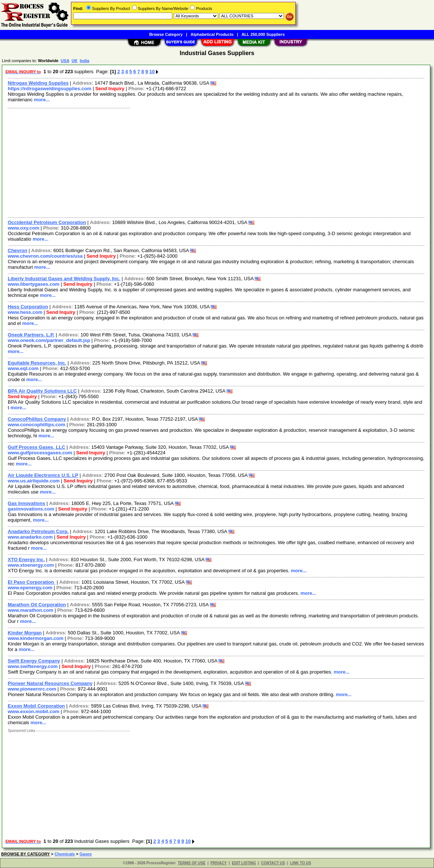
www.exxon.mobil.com (34, 711)
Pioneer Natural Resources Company (50, 683)
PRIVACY (219, 863)
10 (152, 72)
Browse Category (166, 34)
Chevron (18, 250)
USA (65, 61)
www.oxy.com (23, 228)
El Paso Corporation (32, 582)
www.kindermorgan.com (36, 638)
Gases (86, 854)
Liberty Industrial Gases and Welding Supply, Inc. (64, 279)
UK (75, 61)
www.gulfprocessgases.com (40, 453)
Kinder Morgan (25, 633)
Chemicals (65, 854)
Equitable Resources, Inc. (37, 363)
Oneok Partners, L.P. (31, 335)
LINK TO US (301, 863)
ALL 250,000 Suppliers (263, 34)
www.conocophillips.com (37, 425)
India (85, 61)
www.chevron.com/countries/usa (45, 256)
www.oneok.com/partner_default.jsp (49, 340)
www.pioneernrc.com (32, 689)
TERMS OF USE (192, 863)
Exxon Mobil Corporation (36, 706)
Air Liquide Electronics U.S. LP (43, 475)
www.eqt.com (23, 368)
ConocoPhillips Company (37, 419)
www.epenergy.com (30, 588)
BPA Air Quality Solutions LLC (42, 391)
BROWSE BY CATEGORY (26, 854)
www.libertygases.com (34, 284)
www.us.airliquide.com (34, 481)
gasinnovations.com (31, 509)
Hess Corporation (28, 307)
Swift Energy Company (34, 661)
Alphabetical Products (212, 34)
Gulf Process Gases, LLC (36, 447)
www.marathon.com (30, 610)
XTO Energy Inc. (26, 560)
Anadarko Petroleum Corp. (38, 531)
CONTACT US (273, 863)
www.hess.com (25, 312)
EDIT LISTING (244, 863)
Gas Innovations (26, 503)
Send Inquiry (110, 89)
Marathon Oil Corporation (37, 605)
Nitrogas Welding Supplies (38, 83)
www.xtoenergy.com (31, 565)
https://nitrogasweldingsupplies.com (50, 89)
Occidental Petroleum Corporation (47, 222)
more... (42, 100)
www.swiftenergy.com (33, 666)
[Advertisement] (216, 162)
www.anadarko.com (30, 537)
